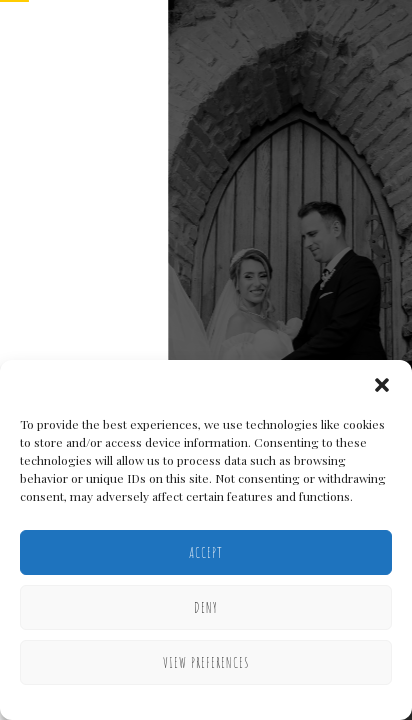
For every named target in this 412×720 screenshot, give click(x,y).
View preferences (206, 662)
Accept (206, 552)
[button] (382, 385)
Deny (206, 607)
